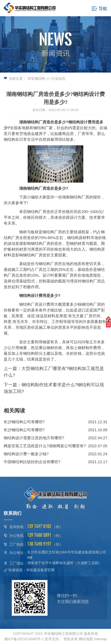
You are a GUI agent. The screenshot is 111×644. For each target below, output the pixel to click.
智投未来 (71, 639)
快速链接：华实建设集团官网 (31, 570)
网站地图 (86, 639)
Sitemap (100, 639)
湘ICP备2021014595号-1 (24, 639)
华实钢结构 (36, 79)
